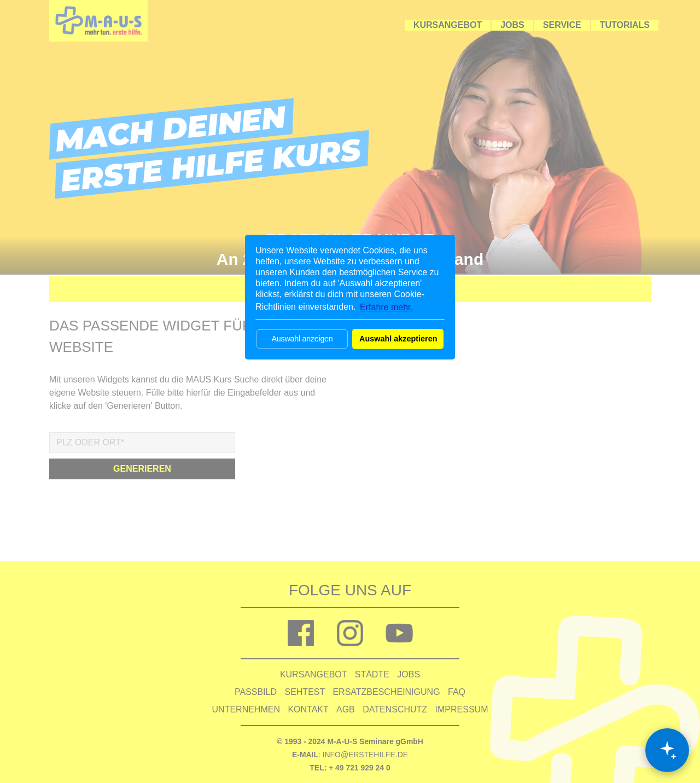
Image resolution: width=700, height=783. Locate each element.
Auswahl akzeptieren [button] (398, 339)
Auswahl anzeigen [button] (302, 339)
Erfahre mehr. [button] (386, 307)
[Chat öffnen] (667, 750)
